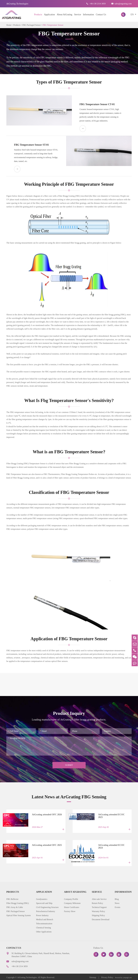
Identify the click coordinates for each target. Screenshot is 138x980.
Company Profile (71, 898)
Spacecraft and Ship (44, 902)
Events (117, 906)
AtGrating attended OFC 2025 (45, 845)
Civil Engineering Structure (47, 906)
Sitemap (93, 976)
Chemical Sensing (43, 926)
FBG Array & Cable (15, 906)
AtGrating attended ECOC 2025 (112, 815)
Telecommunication (44, 922)
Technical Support (99, 906)
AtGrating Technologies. (27, 976)
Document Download (101, 918)
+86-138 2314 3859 (96, 4)
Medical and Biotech (45, 918)
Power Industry (42, 914)
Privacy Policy (107, 976)
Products (38, 15)
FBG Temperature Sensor (53, 25)
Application (50, 15)
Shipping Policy (98, 914)
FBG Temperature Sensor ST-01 (31, 145)
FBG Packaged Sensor (31, 25)
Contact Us (101, 15)
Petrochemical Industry (46, 910)
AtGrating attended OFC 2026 (45, 815)
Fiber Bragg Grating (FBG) (18, 902)
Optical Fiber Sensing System (19, 914)
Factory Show (70, 910)
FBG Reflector (12, 898)
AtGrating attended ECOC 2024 (112, 845)
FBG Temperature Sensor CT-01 (94, 104)
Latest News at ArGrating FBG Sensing (69, 797)
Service (78, 15)
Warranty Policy (98, 910)
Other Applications (44, 930)
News (117, 902)
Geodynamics (42, 898)
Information (88, 15)
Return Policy (97, 902)
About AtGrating (65, 15)
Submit (69, 765)
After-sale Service (99, 898)
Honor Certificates (72, 906)
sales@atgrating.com (121, 4)
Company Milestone (72, 902)
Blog (117, 898)
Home (9, 25)
